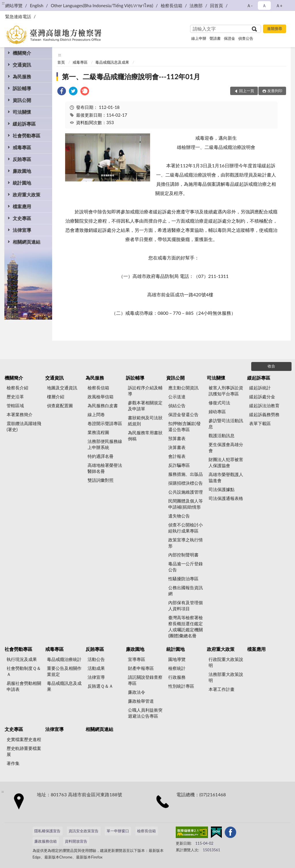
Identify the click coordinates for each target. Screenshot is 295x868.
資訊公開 (22, 100)
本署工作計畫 (222, 689)
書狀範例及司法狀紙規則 (145, 421)
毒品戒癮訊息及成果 (112, 62)
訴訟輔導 (22, 88)
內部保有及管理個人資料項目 (186, 605)
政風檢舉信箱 (101, 397)
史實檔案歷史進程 (24, 739)
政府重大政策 (27, 195)
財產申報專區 (141, 668)
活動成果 (96, 668)
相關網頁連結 (27, 242)
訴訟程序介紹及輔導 (145, 391)
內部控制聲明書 (183, 555)
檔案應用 (22, 206)
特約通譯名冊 (101, 456)
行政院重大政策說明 (226, 662)
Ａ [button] (264, 5)
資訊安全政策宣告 (84, 831)
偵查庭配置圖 (60, 405)
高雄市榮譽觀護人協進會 (226, 477)
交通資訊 (22, 65)
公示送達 (177, 397)
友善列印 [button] (275, 91)
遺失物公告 (179, 516)
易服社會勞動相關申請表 (24, 686)
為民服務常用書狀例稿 (145, 436)
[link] (62, 92)
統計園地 (22, 183)
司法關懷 (22, 112)
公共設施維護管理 (186, 492)
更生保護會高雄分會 (226, 447)
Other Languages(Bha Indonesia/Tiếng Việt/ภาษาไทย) (102, 5)
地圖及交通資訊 (62, 388)
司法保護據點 (222, 489)
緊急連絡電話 (18, 16)
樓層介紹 (56, 397)
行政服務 (177, 677)
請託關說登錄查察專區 (145, 680)
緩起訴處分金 (262, 397)
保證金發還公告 (183, 414)
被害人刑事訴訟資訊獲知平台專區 (226, 391)
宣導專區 (137, 659)
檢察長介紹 (17, 388)
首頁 (61, 62)
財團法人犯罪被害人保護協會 (226, 462)
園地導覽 (177, 659)
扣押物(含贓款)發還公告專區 (185, 426)
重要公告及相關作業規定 (64, 671)
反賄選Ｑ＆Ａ (100, 686)
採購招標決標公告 (186, 483)
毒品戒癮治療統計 (64, 659)
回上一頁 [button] (247, 91)
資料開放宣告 (76, 841)
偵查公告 (246, 38)
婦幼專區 (217, 412)
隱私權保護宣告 (47, 831)
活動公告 (96, 659)
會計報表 (177, 456)
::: (3, 3)
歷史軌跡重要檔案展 (24, 751)
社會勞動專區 (27, 135)
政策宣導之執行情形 (186, 543)
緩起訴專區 (24, 124)
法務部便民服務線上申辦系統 (105, 444)
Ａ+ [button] (279, 5)
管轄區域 (15, 405)
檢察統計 (177, 668)
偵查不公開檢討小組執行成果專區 (186, 528)
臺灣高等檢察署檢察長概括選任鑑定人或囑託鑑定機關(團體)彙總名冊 (186, 627)
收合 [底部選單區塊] (271, 366)
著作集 (13, 763)
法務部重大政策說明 (226, 677)
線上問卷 (96, 414)
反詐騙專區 (179, 465)
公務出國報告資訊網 (186, 591)
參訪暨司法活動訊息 (226, 423)
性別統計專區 (181, 686)
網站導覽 (14, 5)
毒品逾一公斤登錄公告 (186, 567)
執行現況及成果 (22, 659)
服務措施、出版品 (186, 474)
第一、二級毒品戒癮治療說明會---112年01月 (131, 76)
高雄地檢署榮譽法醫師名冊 (105, 468)
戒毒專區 (22, 147)
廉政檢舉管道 (141, 701)
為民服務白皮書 (103, 405)
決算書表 (177, 447)
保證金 (229, 38)
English (37, 5)
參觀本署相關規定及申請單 (145, 406)
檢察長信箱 (172, 5)
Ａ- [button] (250, 5)
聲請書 (215, 38)
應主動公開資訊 (183, 388)
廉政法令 (137, 692)
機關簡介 (22, 53)
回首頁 (216, 5)
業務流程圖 (98, 432)
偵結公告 (177, 405)
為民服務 (22, 76)
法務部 (196, 5)
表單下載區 (260, 423)
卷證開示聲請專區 (105, 423)
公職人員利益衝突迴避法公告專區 (145, 713)
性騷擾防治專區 (183, 579)
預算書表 (177, 438)
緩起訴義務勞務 (264, 414)
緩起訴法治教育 (264, 405)
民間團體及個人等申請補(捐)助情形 (186, 504)
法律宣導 (22, 230)
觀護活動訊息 (222, 435)
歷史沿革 (15, 397)
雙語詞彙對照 (101, 480)
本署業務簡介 (20, 414)
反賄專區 (22, 159)
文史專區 (22, 218)
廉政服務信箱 (46, 841)
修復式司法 (219, 403)
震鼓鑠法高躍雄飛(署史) (24, 426)
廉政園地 (22, 171)
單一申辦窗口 (118, 831)
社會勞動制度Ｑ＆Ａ (24, 671)
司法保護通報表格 (226, 498)
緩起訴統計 (260, 388)
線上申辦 (199, 38)
